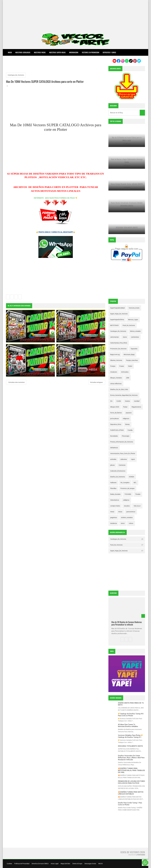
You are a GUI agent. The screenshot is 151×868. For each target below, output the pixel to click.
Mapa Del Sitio (65, 864)
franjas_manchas (132, 360)
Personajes (126, 436)
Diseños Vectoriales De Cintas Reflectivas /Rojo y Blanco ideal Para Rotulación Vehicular (131, 758)
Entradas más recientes (16, 382)
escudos (127, 506)
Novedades (114, 436)
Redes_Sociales (115, 494)
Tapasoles (134, 349)
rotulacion (114, 372)
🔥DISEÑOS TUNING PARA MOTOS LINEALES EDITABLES (131, 793)
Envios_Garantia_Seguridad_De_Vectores (124, 395)
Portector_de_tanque (127, 488)
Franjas (113, 366)
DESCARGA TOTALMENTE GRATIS (130, 746)
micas (120, 512)
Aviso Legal (54, 864)
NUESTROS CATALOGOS (23, 52)
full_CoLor (137, 506)
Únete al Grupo (77, 864)
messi (112, 512)
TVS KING (128, 494)
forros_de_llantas (116, 413)
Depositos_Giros (116, 424)
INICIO (100, 864)
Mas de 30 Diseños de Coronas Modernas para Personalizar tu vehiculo (127, 623)
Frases (122, 366)
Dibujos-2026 (115, 407)
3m (111, 401)
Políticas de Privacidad (22, 864)
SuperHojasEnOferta (117, 320)
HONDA (132, 477)
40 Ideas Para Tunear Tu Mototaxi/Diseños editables (128, 725)
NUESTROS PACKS (40, 52)
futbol (130, 366)
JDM (128, 378)
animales (113, 459)
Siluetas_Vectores (116, 360)
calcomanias (114, 337)
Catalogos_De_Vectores (16, 75)
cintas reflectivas (116, 384)
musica (127, 401)
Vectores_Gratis (134, 308)
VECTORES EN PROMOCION (91, 52)
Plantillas (113, 488)
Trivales (138, 494)
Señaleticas (114, 448)
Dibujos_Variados (116, 378)
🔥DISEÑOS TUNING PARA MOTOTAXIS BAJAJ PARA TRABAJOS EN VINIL (131, 770)
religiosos (126, 419)
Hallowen (113, 483)
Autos (125, 337)
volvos (131, 523)
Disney (127, 424)
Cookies (9, 864)
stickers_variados (127, 518)
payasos (129, 413)
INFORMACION (74, 52)
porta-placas (114, 419)
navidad (137, 401)
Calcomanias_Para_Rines (119, 343)
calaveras (124, 459)
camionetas (135, 337)
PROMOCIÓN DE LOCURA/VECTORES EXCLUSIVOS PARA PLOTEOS (131, 782)
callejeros (126, 500)
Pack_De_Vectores (129, 325)
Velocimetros (115, 500)
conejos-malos (115, 506)
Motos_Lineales (135, 331)
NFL (135, 483)
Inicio (10, 52)
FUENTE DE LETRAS (117, 430)
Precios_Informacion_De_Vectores (122, 442)
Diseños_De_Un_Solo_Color (119, 389)
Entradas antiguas (97, 382)
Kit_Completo (125, 483)
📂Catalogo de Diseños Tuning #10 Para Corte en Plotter (131, 715)
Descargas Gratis (90, 864)
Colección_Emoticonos (118, 471)
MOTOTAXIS (114, 325)
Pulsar (125, 407)
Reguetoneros (136, 407)
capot (133, 459)
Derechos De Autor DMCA (40, 864)
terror (123, 523)
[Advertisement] (75, 15)
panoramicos (131, 512)
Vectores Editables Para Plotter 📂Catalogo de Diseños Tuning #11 (131, 736)
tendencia (114, 523)
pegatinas (114, 518)
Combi (119, 401)
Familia (130, 430)
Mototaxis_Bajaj (129, 354)
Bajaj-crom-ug (115, 354)
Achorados (125, 372)
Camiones (122, 465)
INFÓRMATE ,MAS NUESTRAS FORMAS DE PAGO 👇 (56, 198)
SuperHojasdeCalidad (117, 308)
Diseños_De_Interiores (118, 477)
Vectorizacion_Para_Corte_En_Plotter (123, 453)
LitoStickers (141, 855)
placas (112, 465)
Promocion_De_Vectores (118, 349)
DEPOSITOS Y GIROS (109, 52)
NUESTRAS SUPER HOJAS (57, 52)
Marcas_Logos (133, 320)
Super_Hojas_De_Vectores (119, 314)
